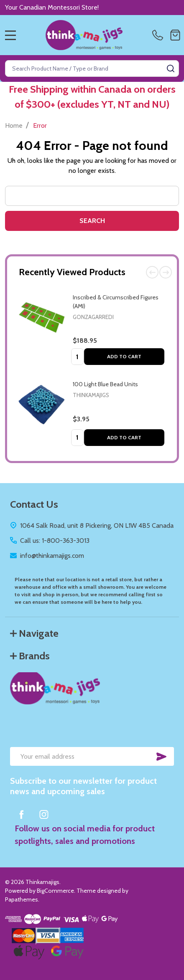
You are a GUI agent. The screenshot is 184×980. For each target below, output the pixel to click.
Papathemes (22, 899)
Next (166, 272)
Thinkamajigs (91, 395)
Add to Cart (124, 356)
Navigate (34, 633)
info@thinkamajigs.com (52, 556)
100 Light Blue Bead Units (105, 384)
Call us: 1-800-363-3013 (55, 541)
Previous (152, 272)
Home (14, 125)
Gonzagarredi (93, 317)
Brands (30, 656)
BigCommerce (55, 891)
